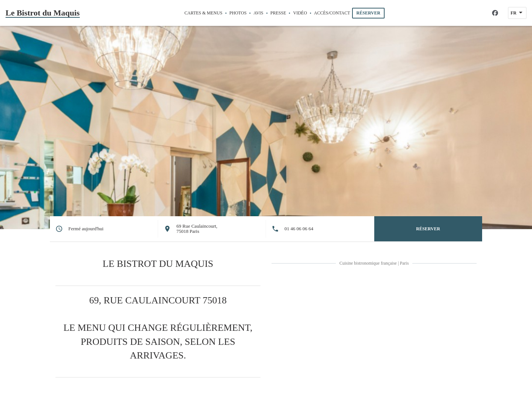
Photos (238, 13)
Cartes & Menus (203, 13)
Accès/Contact (332, 13)
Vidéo (300, 12)
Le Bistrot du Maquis (43, 13)
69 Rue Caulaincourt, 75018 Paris (197, 229)
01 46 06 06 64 (299, 229)
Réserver (369, 13)
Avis (258, 13)
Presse (278, 13)
